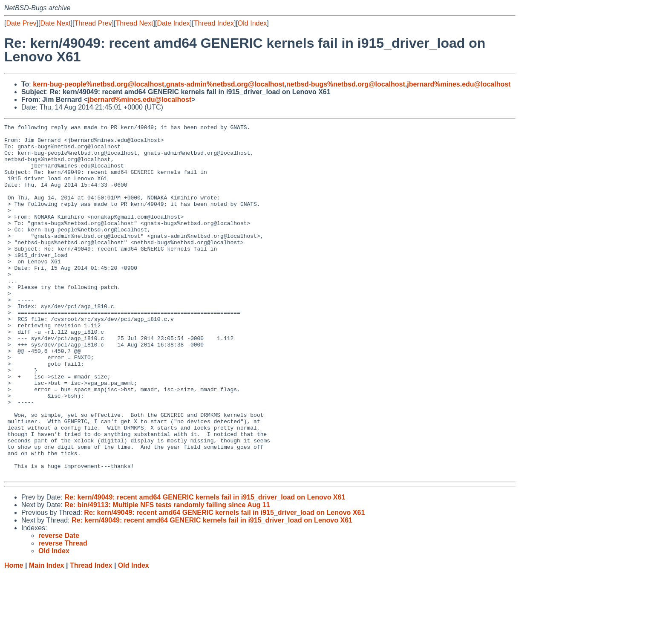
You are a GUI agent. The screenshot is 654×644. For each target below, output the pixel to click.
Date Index (173, 23)
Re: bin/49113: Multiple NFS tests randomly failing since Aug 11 (167, 575)
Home (14, 636)
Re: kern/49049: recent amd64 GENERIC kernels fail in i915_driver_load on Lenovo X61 (205, 567)
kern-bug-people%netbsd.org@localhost (98, 84)
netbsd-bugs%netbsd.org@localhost (346, 84)
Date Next (55, 23)
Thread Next (134, 23)
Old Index (252, 23)
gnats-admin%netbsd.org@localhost (225, 84)
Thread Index (214, 23)
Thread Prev (93, 23)
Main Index (47, 636)
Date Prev (21, 23)
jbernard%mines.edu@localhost (459, 84)
